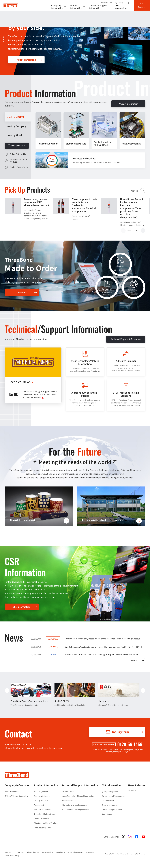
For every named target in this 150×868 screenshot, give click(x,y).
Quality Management (110, 791)
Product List (39, 805)
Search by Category (42, 796)
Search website (128, 3)
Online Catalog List (42, 819)
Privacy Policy (48, 852)
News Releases (106, 3)
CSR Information (22, 607)
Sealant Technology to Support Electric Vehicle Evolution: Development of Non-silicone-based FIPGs (40, 394)
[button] (140, 231)
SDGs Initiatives (108, 801)
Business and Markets (43, 810)
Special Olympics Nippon (112, 810)
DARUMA (9, 852)
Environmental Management (113, 796)
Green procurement (110, 805)
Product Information (128, 104)
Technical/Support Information (126, 339)
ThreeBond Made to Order (44, 814)
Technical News (68, 791)
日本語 (121, 3)
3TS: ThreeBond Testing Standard (75, 810)
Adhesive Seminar (69, 801)
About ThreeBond (26, 60)
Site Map (21, 852)
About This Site (33, 852)
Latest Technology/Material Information (78, 796)
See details (22, 292)
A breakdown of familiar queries (74, 805)
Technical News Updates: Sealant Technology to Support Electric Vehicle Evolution (101, 654)
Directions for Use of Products (46, 823)
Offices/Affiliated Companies (16, 796)
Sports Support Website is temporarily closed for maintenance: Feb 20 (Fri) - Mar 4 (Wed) (104, 647)
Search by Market (41, 791)
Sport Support (107, 814)
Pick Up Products (41, 801)
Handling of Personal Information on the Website (75, 852)
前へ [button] (7, 690)
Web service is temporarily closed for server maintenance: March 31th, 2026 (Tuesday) (102, 639)
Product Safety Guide (43, 828)
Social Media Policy (12, 855)
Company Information (18, 785)
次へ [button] (143, 690)
